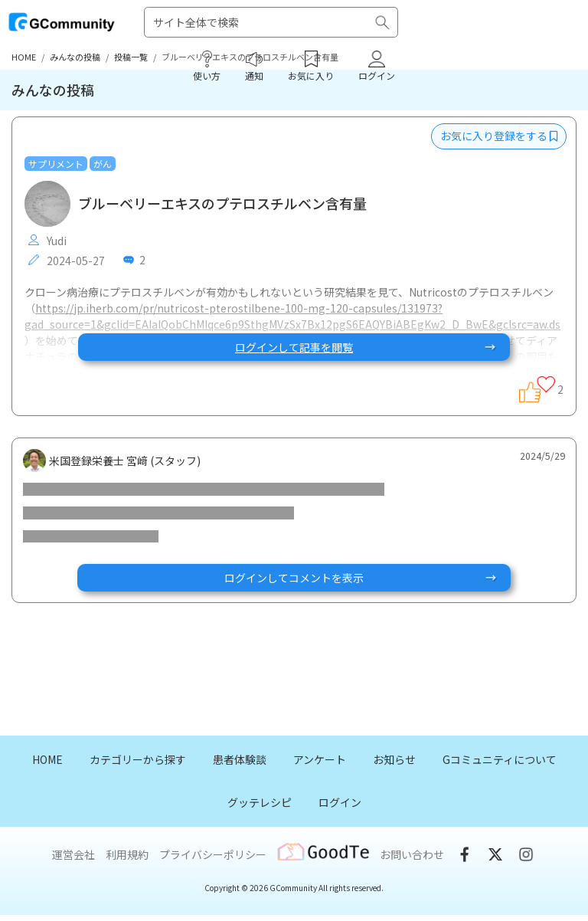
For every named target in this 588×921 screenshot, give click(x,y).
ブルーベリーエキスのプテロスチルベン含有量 (222, 204)
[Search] (271, 22)
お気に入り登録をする (499, 136)
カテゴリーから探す (138, 759)
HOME (47, 759)
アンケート (320, 759)
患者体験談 (240, 759)
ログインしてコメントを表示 (361, 578)
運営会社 (73, 854)
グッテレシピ (260, 802)
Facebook (465, 854)
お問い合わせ (412, 854)
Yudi (47, 241)
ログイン (340, 802)
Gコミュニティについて (500, 759)
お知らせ (394, 759)
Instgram (526, 854)
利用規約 (127, 854)
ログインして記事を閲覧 (366, 347)
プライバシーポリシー (213, 854)
